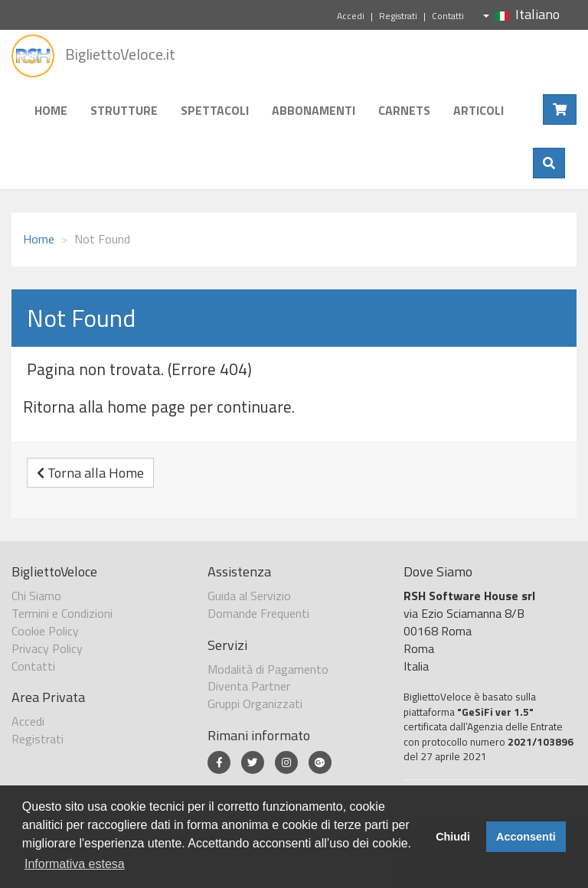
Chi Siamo (36, 596)
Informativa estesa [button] (75, 864)
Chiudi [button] (453, 837)
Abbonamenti (314, 110)
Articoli (479, 110)
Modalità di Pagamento (268, 669)
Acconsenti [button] (526, 837)
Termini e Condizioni (62, 613)
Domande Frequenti (258, 613)
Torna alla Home (90, 473)
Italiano (521, 14)
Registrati (398, 16)
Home (51, 110)
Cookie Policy (45, 631)
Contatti (448, 16)
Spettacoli (215, 110)
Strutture (124, 110)
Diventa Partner (249, 686)
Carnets (404, 110)
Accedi (351, 16)
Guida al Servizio (249, 596)
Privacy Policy (47, 648)
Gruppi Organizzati (255, 704)
